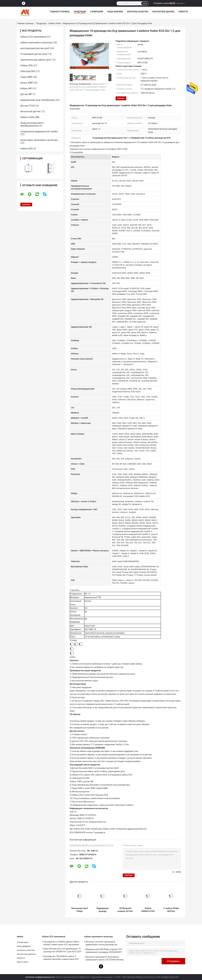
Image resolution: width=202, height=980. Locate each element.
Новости (183, 12)
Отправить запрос (162, 3)
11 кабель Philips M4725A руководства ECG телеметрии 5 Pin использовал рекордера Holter (171, 910)
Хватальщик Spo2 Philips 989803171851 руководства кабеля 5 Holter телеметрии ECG (80, 910)
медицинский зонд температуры (38, 100)
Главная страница (60, 12)
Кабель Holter (55, 23)
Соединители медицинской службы (39, 131)
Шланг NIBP (27, 83)
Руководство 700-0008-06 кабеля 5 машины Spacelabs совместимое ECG (61, 958)
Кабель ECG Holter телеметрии (88, 829)
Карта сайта (22, 962)
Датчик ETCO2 (28, 106)
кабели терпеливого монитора (36, 43)
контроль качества (138, 12)
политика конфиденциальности (40, 977)
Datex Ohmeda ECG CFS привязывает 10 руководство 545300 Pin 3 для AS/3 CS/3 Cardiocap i (62, 951)
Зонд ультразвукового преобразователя (32, 124)
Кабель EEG (26, 149)
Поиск (145, 3)
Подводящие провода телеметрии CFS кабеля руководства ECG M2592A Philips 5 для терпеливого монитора (102, 910)
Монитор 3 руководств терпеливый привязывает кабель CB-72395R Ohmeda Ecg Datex (105, 959)
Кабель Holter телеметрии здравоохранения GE (124, 829)
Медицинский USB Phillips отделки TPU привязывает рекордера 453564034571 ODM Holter (104, 951)
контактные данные (163, 12)
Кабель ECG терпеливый (33, 37)
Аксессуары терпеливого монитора (39, 140)
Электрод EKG (28, 71)
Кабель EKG (27, 65)
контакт (121, 98)
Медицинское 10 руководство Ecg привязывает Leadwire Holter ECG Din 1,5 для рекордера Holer (89, 87)
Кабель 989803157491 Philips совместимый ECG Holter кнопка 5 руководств (148, 910)
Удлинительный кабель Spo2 (36, 60)
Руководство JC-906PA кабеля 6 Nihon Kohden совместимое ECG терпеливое (61, 943)
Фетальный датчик (30, 111)
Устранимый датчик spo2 (34, 54)
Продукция (80, 12)
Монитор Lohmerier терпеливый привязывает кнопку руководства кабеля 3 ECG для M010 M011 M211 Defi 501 (104, 944)
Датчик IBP (26, 94)
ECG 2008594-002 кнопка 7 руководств (88, 832)
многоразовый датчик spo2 (35, 48)
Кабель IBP (26, 88)
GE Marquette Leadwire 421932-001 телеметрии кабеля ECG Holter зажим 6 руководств (125, 910)
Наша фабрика (115, 12)
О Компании (97, 12)
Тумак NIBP (26, 77)
